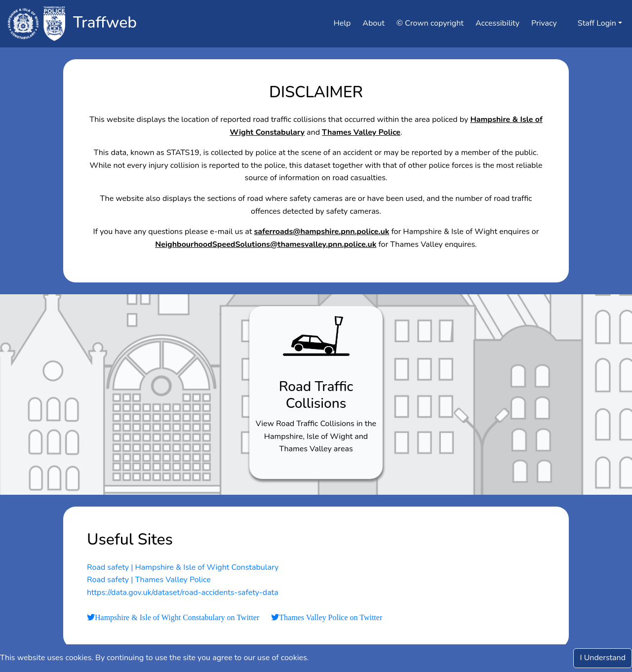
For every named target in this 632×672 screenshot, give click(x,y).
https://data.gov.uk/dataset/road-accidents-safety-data (183, 593)
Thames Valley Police (361, 132)
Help (342, 23)
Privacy (544, 23)
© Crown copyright (430, 23)
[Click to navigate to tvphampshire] (36, 24)
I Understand (603, 658)
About (373, 23)
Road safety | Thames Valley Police (149, 580)
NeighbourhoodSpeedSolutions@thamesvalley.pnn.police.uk (266, 244)
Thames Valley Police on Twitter (331, 618)
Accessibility (497, 23)
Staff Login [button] (592, 23)
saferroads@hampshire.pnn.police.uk (322, 232)
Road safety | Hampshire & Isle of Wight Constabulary (183, 567)
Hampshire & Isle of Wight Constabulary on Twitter (177, 618)
